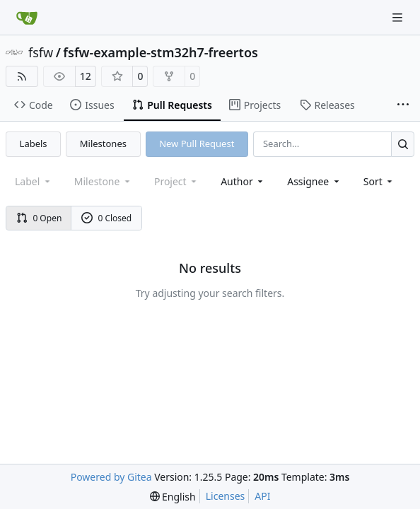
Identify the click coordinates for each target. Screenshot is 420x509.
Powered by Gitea (111, 477)
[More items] (403, 105)
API (262, 496)
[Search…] (403, 144)
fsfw (41, 52)
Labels (34, 144)
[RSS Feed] (22, 76)
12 (86, 76)
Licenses (226, 496)
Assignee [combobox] (314, 181)
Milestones (103, 144)
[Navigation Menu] (399, 17)
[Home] (27, 18)
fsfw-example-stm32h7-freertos (161, 52)
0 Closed (107, 218)
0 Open (39, 218)
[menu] (379, 181)
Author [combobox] (243, 181)
